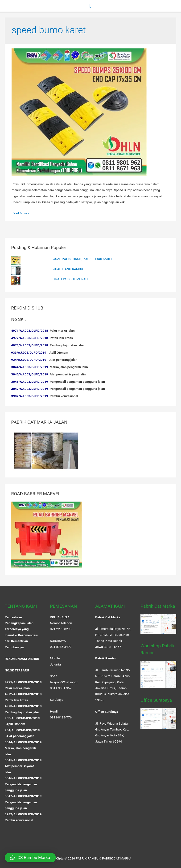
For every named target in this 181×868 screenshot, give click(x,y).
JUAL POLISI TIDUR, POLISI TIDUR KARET (83, 259)
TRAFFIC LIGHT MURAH (70, 279)
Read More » (21, 213)
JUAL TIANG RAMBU (68, 269)
